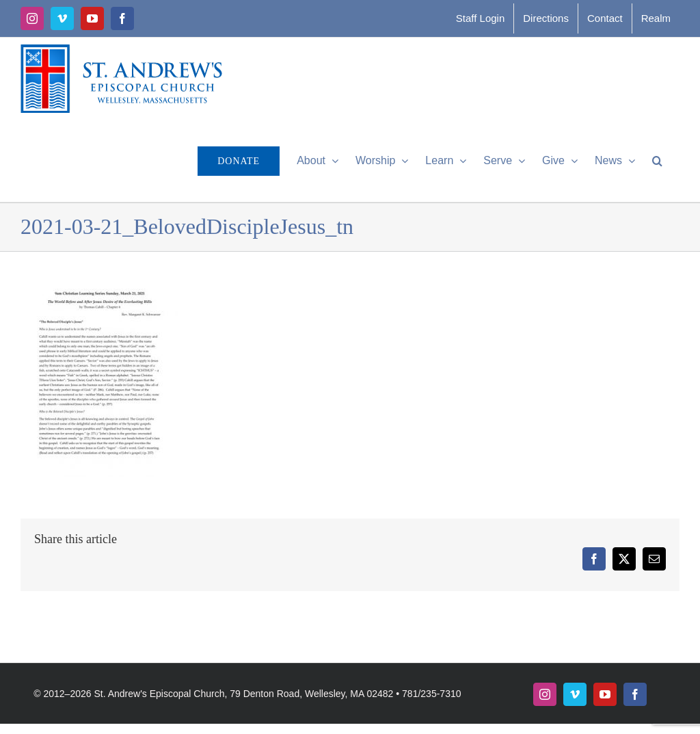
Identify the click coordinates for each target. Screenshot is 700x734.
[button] (657, 161)
